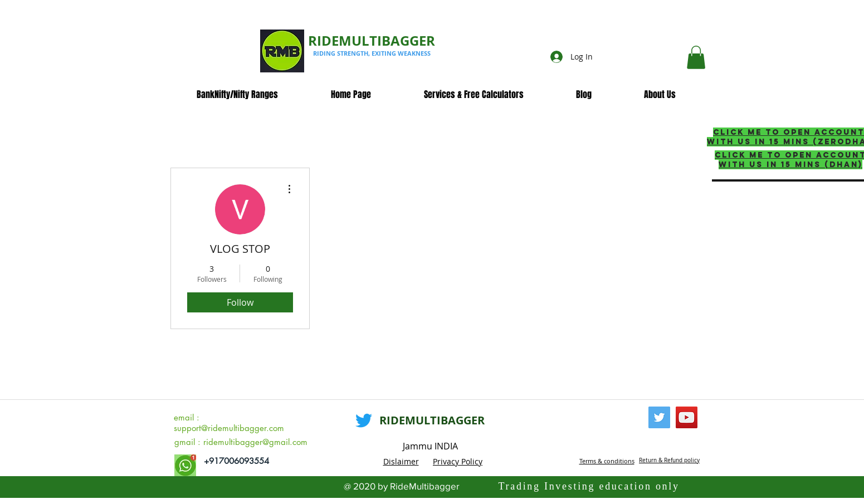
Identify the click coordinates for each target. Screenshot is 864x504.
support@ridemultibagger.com (229, 428)
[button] (696, 57)
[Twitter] (364, 420)
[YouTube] (687, 417)
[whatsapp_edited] (185, 465)
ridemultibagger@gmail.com (255, 442)
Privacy (447, 461)
